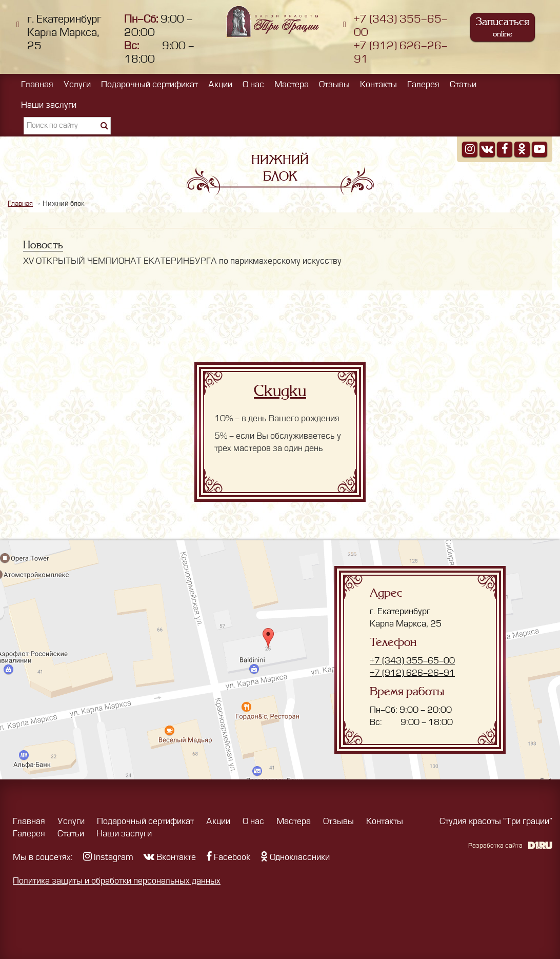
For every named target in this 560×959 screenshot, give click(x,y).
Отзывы (334, 85)
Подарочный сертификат (149, 85)
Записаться (503, 27)
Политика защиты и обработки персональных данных (117, 881)
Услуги (77, 85)
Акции (220, 85)
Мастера (292, 85)
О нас (253, 85)
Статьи (463, 85)
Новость (43, 245)
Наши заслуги (49, 105)
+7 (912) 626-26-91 (412, 673)
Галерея (423, 85)
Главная (37, 85)
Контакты (378, 85)
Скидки (280, 391)
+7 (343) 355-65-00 (412, 661)
